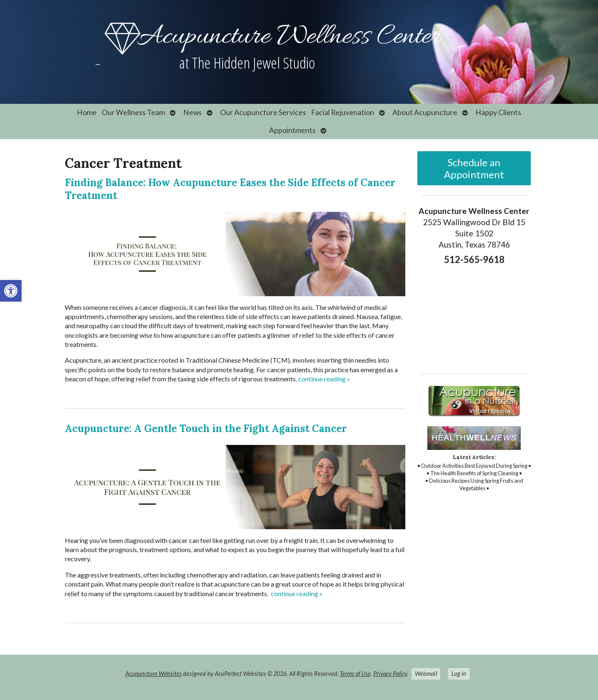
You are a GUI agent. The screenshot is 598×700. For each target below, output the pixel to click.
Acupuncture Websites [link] (154, 674)
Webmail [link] (426, 674)
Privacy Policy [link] (390, 674)
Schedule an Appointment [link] (474, 168)
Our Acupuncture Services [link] (263, 112)
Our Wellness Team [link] (133, 112)
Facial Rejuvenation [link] (343, 112)
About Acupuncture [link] (425, 112)
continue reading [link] (324, 379)
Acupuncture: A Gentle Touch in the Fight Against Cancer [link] (206, 429)
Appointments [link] (292, 130)
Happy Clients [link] (498, 112)
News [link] (192, 112)
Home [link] (87, 112)
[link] (11, 291)
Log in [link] (459, 674)
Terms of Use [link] (355, 674)
